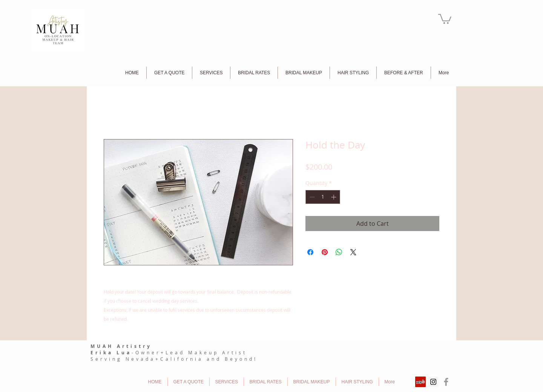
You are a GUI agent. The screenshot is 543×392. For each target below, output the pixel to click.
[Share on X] (353, 252)
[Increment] (334, 197)
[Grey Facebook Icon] (446, 382)
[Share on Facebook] (310, 252)
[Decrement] (311, 197)
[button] (445, 18)
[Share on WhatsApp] (339, 252)
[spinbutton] (323, 197)
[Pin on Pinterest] (325, 252)
